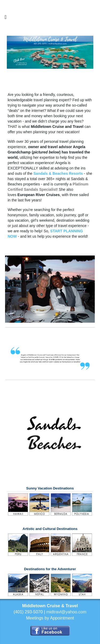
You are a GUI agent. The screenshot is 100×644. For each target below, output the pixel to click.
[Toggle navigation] (6, 18)
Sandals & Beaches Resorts (58, 173)
